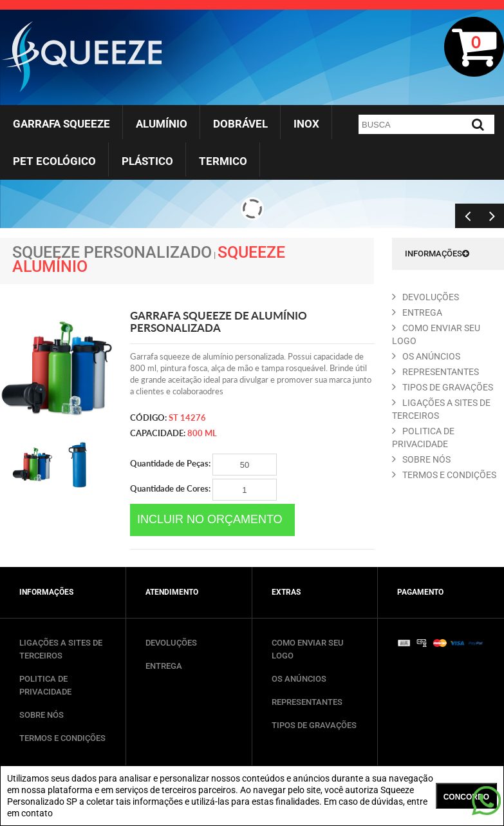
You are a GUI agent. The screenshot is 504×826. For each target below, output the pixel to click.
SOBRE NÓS (42, 715)
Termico (223, 161)
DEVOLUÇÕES (171, 643)
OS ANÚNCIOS (299, 679)
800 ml (202, 433)
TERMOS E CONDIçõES (444, 475)
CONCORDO (466, 797)
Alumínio (162, 124)
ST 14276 (187, 418)
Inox (306, 124)
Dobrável (240, 124)
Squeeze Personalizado (112, 252)
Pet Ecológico (54, 161)
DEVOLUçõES (425, 297)
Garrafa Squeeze (61, 124)
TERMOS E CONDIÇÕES (62, 738)
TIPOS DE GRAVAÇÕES (314, 725)
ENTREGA (417, 312)
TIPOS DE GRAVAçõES (443, 387)
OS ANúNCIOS (426, 356)
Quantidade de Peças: (203, 465)
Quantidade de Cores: (203, 490)
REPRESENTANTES (435, 372)
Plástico (147, 161)
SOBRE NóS (421, 459)
